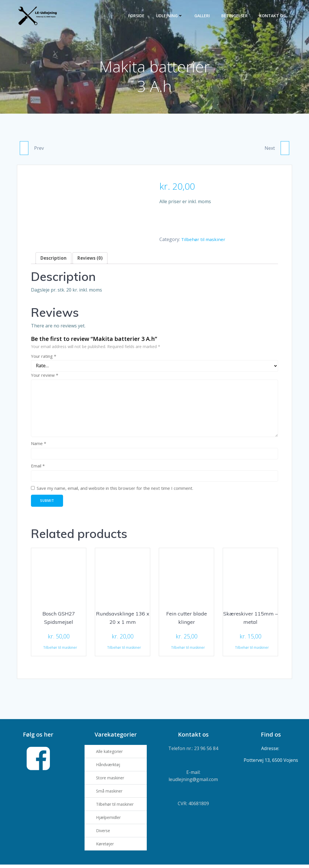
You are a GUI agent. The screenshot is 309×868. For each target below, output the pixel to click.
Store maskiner (112, 780)
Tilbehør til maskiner (204, 240)
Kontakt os (273, 16)
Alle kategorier (111, 754)
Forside (137, 16)
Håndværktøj (109, 767)
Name (39, 445)
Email (38, 467)
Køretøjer (106, 846)
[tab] (54, 260)
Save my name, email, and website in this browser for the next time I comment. (115, 490)
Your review (45, 377)
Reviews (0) (91, 260)
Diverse (104, 833)
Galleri (203, 16)
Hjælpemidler (110, 820)
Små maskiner (111, 794)
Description (54, 260)
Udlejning (170, 16)
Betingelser (235, 16)
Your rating (44, 358)
